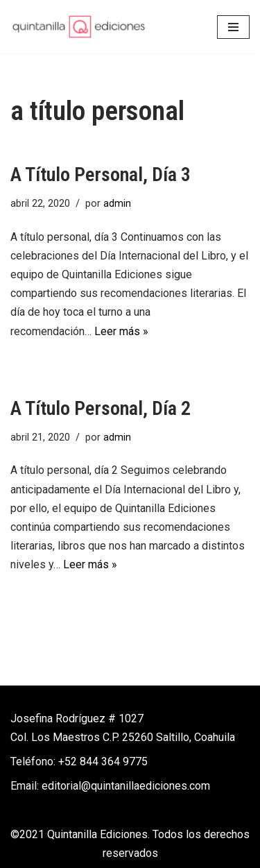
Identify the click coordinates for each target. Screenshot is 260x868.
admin (117, 204)
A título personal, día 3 (101, 175)
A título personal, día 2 (101, 408)
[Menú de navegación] (233, 27)
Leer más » (121, 331)
